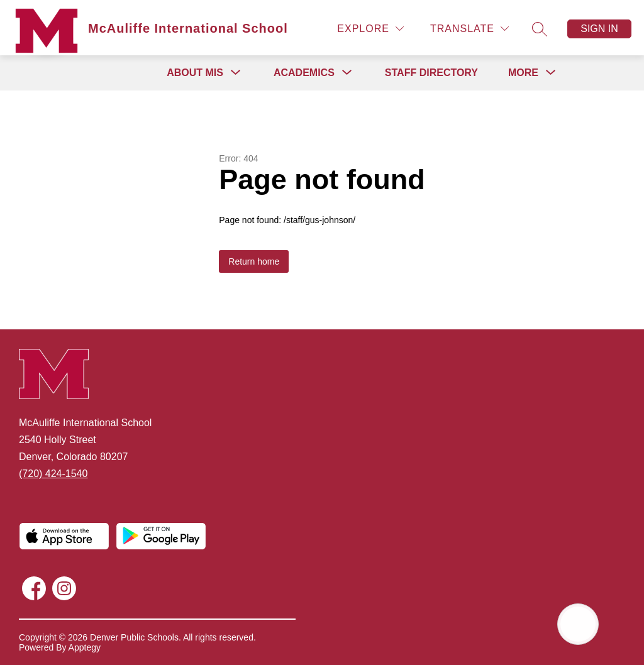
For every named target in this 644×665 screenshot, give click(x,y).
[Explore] (370, 29)
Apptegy (85, 647)
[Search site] (540, 29)
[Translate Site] (469, 29)
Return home (254, 261)
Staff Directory (431, 73)
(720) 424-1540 (53, 474)
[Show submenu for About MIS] (195, 73)
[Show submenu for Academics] (304, 73)
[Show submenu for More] (523, 73)
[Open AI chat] (578, 624)
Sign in (599, 29)
